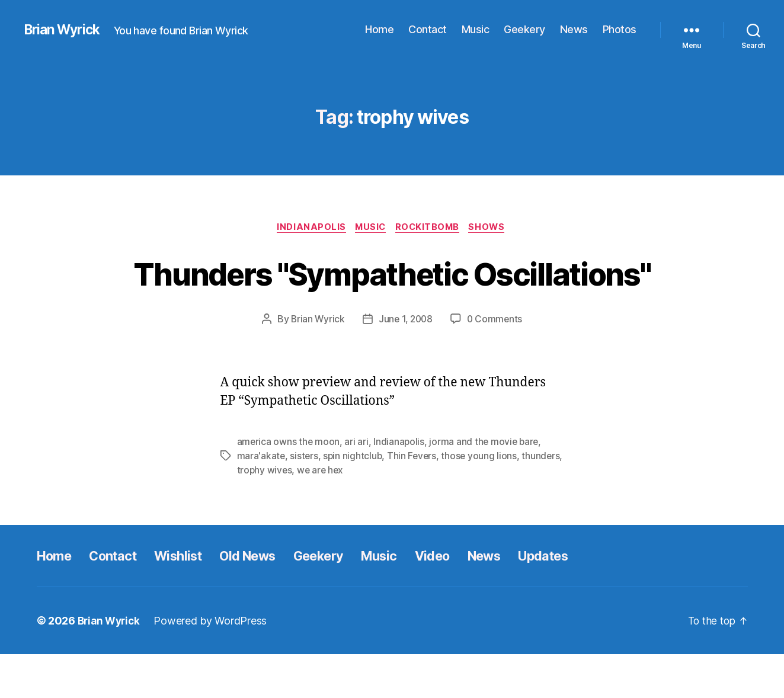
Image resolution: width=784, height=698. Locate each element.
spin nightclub (354, 500)
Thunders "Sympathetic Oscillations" (392, 295)
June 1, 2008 (405, 364)
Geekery (524, 29)
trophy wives (308, 514)
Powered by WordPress (214, 665)
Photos (620, 29)
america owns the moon (289, 486)
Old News (268, 599)
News (574, 29)
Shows (493, 228)
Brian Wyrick (65, 30)
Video (469, 599)
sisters (305, 500)
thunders (256, 514)
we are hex (365, 514)
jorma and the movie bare (487, 486)
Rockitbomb (431, 228)
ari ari (357, 486)
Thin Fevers (415, 500)
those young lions (482, 500)
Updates (591, 599)
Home (379, 29)
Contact (428, 29)
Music (476, 29)
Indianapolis (307, 228)
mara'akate (261, 500)
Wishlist (192, 599)
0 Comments (496, 364)
